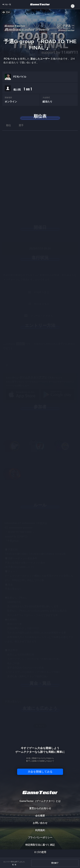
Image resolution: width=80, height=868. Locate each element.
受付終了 (55, 863)
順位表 (40, 116)
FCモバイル (20, 77)
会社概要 (40, 816)
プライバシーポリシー (40, 838)
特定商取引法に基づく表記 (40, 845)
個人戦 (23, 89)
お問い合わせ (40, 823)
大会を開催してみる (40, 772)
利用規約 (40, 830)
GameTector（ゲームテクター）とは (40, 801)
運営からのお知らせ (40, 808)
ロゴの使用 (40, 852)
